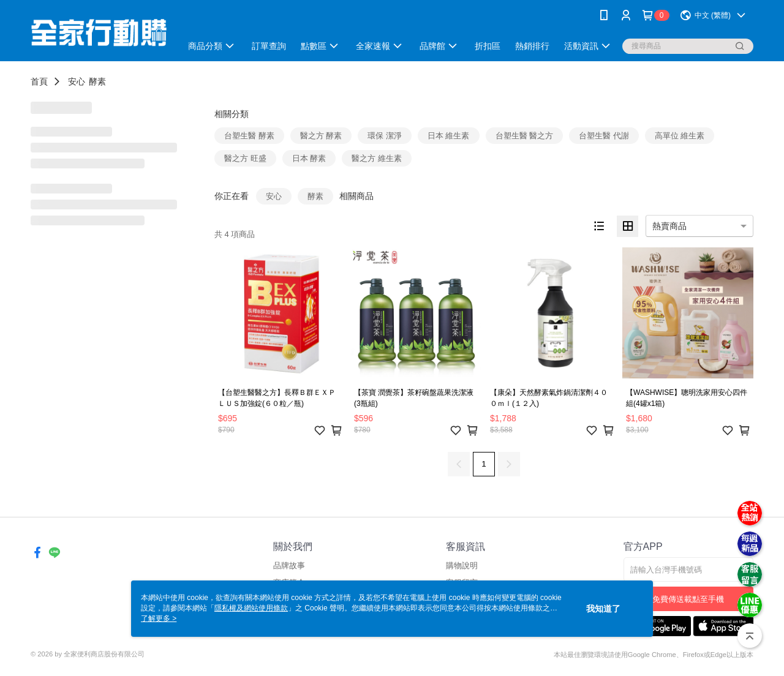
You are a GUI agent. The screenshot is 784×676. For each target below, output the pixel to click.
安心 (77, 81)
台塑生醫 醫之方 (525, 136)
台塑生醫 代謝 (604, 136)
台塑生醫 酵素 (249, 136)
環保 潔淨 (385, 136)
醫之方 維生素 (377, 158)
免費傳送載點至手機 (688, 599)
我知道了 (603, 609)
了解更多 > (159, 618)
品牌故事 (289, 565)
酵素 (97, 81)
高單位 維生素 (680, 136)
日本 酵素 (309, 158)
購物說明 (462, 565)
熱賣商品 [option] (669, 226)
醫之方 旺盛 (245, 158)
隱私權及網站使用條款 (251, 608)
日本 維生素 (449, 136)
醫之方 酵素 (321, 136)
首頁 (39, 81)
